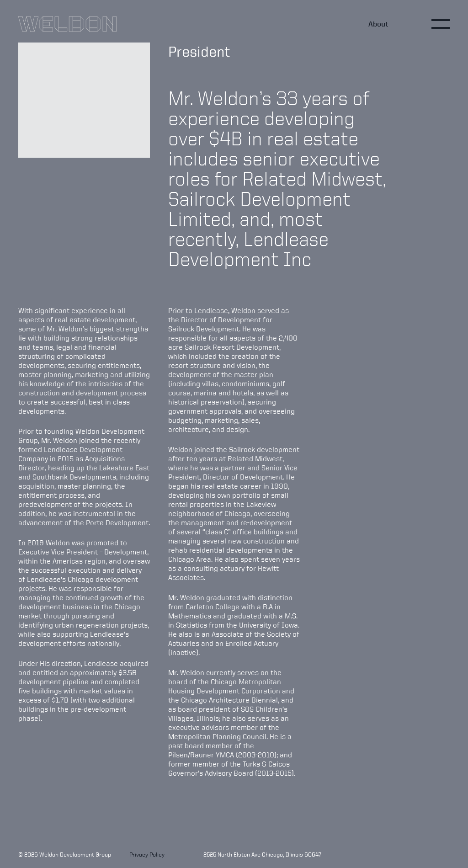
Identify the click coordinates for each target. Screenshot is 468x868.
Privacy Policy (147, 855)
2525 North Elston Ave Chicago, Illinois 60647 (262, 855)
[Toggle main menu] (441, 24)
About (378, 24)
